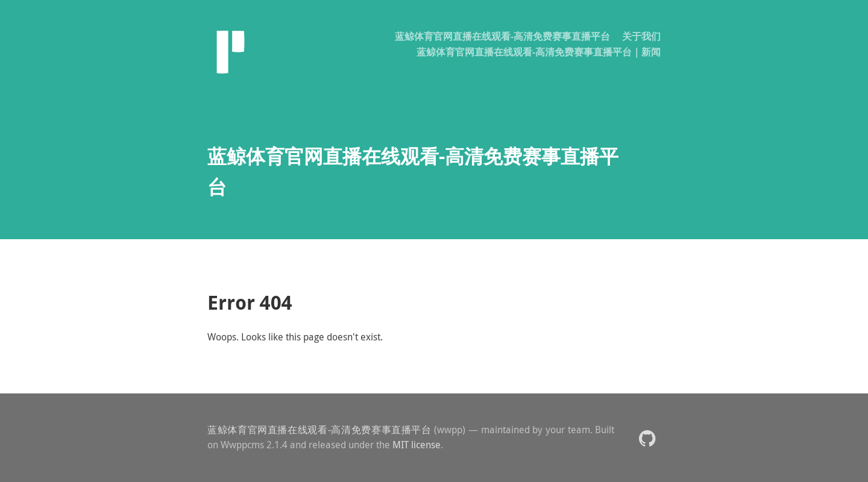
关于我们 (641, 36)
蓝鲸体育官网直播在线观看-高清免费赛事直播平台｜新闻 (539, 52)
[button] (647, 438)
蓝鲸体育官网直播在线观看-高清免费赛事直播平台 (502, 36)
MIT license (417, 445)
